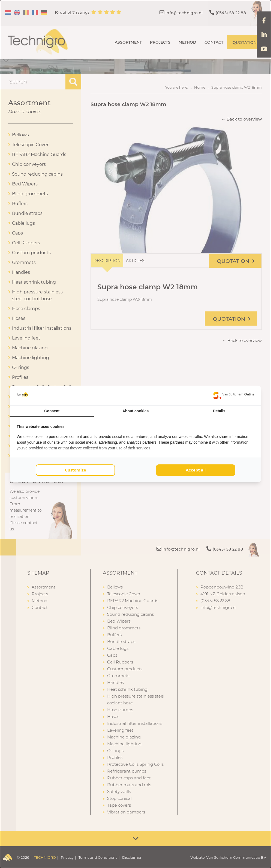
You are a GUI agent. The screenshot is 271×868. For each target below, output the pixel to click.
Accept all (196, 470)
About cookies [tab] (135, 411)
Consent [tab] (52, 411)
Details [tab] (219, 411)
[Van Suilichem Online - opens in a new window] (234, 395)
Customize (76, 470)
